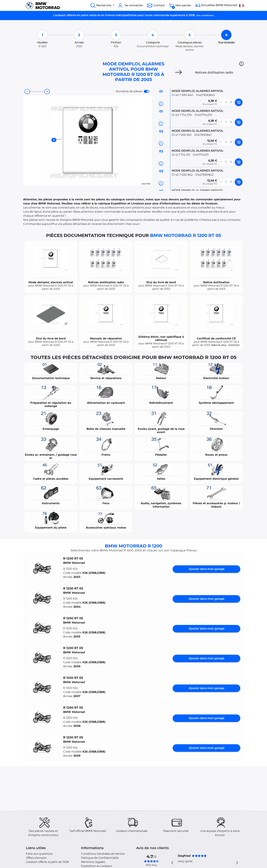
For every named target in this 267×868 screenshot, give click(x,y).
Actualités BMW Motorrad (216, 5)
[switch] (146, 91)
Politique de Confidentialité (100, 858)
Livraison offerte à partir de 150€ (48, 862)
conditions (207, 15)
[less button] (221, 102)
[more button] (231, 102)
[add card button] (239, 102)
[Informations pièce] (161, 104)
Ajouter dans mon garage (207, 569)
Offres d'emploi (36, 858)
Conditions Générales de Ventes (103, 854)
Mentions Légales (93, 862)
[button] (242, 64)
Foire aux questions (39, 854)
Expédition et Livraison (97, 866)
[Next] (178, 73)
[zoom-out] (27, 92)
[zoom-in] (47, 92)
